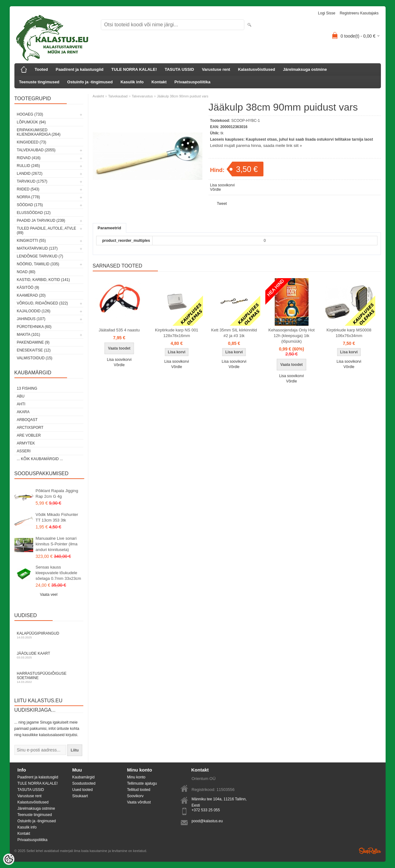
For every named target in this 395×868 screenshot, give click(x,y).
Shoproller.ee (370, 851)
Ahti (21, 404)
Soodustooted (84, 783)
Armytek (26, 443)
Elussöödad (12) (34, 213)
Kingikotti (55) (31, 241)
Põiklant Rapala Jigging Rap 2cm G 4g (57, 494)
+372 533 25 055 (206, 810)
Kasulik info (132, 82)
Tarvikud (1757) (32, 181)
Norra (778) (29, 197)
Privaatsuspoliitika (192, 82)
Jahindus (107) (31, 319)
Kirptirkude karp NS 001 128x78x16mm (177, 333)
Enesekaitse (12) (34, 350)
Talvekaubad (118, 96)
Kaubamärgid (83, 777)
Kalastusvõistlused (257, 69)
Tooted (41, 69)
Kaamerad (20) (31, 295)
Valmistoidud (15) (35, 358)
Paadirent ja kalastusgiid (80, 69)
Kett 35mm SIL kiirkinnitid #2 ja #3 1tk (234, 333)
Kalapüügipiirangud (49, 635)
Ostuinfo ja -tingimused (90, 82)
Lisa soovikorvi (223, 185)
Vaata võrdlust (139, 802)
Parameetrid (109, 228)
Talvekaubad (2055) (36, 150)
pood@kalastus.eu (207, 821)
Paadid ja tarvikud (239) (41, 221)
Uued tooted (83, 790)
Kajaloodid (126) (34, 311)
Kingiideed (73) (32, 142)
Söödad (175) (30, 205)
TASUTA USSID (179, 69)
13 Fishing (27, 388)
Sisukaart (80, 796)
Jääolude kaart (49, 655)
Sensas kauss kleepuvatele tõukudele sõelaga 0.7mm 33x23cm (58, 573)
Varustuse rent (216, 69)
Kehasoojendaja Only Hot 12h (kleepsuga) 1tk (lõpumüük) (291, 336)
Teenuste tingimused (39, 82)
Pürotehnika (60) (34, 327)
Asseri (24, 451)
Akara (23, 412)
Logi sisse (327, 13)
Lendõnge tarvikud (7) (40, 256)
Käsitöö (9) (28, 288)
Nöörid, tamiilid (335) (38, 264)
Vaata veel (49, 595)
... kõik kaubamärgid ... (40, 459)
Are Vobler (29, 435)
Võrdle (216, 190)
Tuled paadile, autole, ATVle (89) (47, 231)
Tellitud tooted (139, 790)
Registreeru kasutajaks (359, 13)
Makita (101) (29, 335)
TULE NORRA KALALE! (134, 69)
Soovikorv (135, 796)
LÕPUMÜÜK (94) (31, 122)
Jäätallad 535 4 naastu (119, 330)
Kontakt (159, 82)
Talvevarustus (142, 96)
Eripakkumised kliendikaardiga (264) (39, 132)
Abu (21, 396)
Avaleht (99, 96)
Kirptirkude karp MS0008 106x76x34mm (349, 333)
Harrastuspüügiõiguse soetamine (49, 677)
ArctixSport (30, 428)
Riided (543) (28, 189)
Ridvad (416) (29, 158)
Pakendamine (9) (33, 342)
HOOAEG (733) (30, 114)
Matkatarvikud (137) (37, 248)
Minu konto (136, 777)
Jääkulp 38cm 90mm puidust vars (183, 96)
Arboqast (27, 420)
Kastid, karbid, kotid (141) (43, 280)
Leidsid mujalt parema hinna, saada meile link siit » (256, 146)
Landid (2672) (30, 174)
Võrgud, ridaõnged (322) (42, 303)
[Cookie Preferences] (9, 859)
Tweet (222, 204)
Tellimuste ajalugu (142, 783)
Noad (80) (26, 272)
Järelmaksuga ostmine (305, 69)
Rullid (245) (29, 166)
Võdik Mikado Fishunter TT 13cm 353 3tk (57, 517)
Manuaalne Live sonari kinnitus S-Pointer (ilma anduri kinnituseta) (57, 544)
